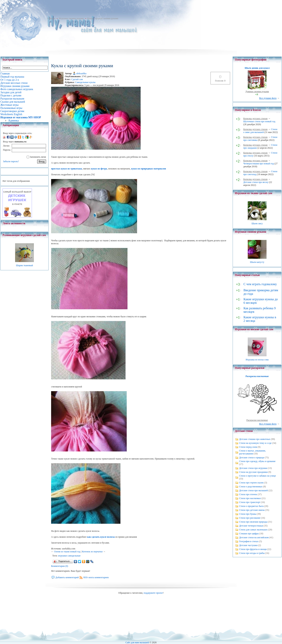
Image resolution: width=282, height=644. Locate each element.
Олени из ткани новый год (67, 552)
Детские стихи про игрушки (253, 468)
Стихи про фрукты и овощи (253, 549)
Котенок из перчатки (92, 552)
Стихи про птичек (248, 494)
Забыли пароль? (11, 161)
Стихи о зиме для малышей (260, 131)
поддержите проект (153, 593)
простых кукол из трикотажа (67, 169)
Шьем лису (257, 223)
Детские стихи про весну (256, 182)
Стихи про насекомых (250, 498)
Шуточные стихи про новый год (259, 121)
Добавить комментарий (67, 577)
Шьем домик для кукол (257, 68)
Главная (51, 18)
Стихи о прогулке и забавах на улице (258, 476)
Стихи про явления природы (253, 522)
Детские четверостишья (251, 526)
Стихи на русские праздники (253, 472)
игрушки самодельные (69, 556)
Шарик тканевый (24, 265)
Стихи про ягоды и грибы (252, 553)
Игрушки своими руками (71, 18)
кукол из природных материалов (149, 169)
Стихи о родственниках (251, 487)
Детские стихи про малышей (254, 490)
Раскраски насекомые (257, 420)
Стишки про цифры (249, 534)
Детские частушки (248, 545)
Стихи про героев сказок (251, 483)
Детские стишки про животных (255, 439)
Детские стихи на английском (254, 537)
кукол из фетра (99, 169)
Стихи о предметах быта (251, 506)
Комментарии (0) (60, 566)
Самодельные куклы (85, 82)
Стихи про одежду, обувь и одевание (257, 461)
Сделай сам (77, 79)
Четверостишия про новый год (258, 164)
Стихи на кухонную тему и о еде (255, 443)
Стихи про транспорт (250, 502)
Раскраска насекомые (257, 376)
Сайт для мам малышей (137, 642)
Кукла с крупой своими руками (103, 18)
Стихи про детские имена (252, 510)
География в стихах (249, 541)
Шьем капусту (257, 262)
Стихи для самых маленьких (253, 530)
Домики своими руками (257, 91)
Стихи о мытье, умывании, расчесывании (252, 452)
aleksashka (81, 73)
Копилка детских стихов (255, 118)
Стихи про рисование (250, 518)
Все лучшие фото (268, 98)
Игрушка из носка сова (257, 360)
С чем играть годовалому (260, 284)
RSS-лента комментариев (96, 577)
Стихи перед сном (248, 447)
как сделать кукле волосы (101, 537)
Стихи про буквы (248, 514)
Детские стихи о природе (252, 458)
